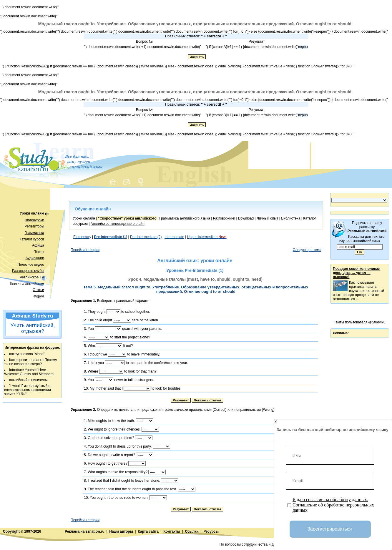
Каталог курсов (32, 239)
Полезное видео (31, 265)
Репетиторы (34, 226)
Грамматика (34, 233)
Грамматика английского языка (185, 218)
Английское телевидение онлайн (118, 224)
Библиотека (291, 218)
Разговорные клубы (28, 271)
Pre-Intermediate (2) (146, 237)
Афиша (38, 245)
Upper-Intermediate (207, 237)
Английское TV (32, 277)
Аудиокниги (35, 258)
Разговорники (224, 218)
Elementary (82, 237)
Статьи (38, 290)
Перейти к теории (85, 250)
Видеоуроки (34, 220)
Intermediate (174, 237)
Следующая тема (307, 250)
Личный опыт (267, 218)
